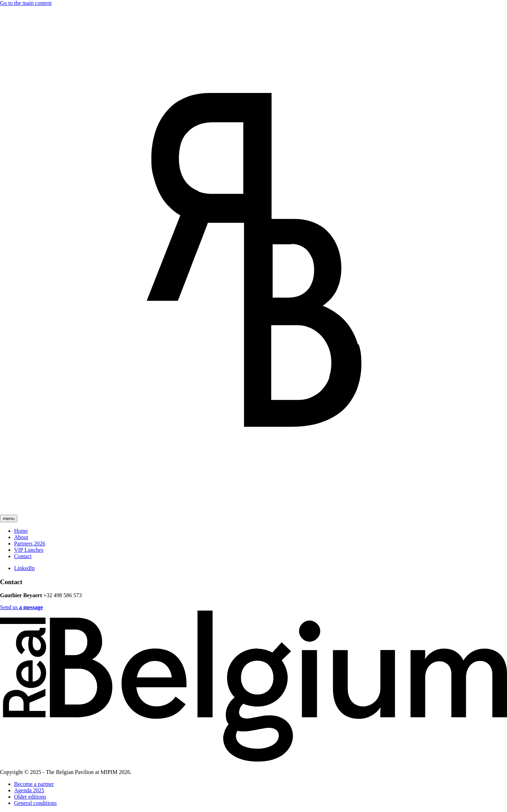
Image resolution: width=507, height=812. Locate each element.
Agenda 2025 (29, 790)
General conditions (35, 803)
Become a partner (34, 784)
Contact (23, 556)
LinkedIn (24, 568)
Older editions (30, 797)
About (21, 537)
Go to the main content (26, 3)
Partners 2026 (30, 544)
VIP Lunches (29, 550)
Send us (21, 607)
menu (9, 519)
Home (21, 531)
